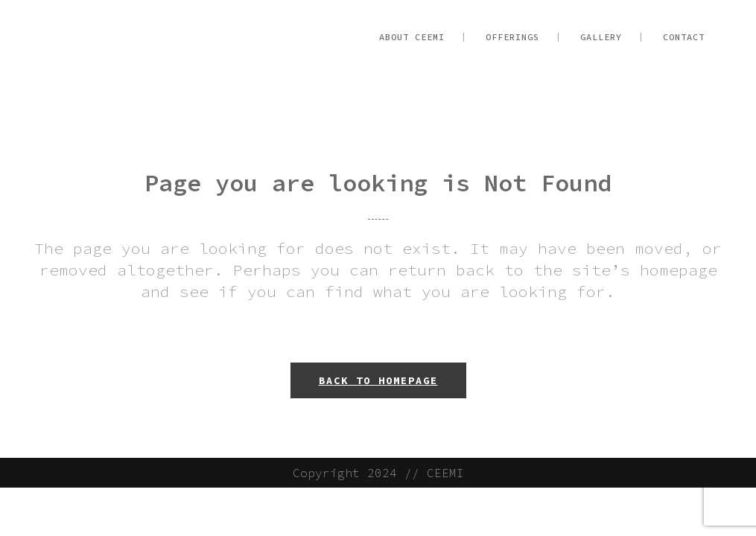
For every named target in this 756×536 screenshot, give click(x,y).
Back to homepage (378, 380)
